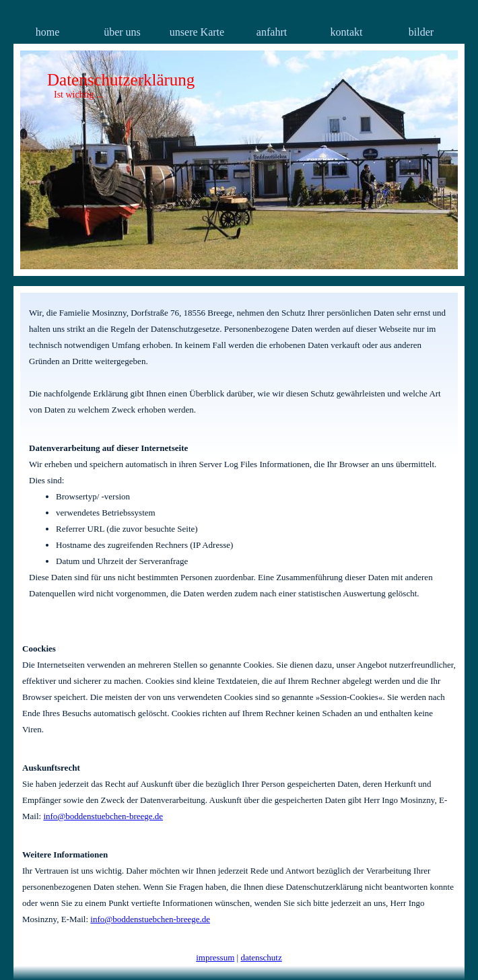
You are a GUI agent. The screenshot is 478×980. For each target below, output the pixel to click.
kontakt (347, 32)
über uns (122, 32)
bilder (421, 32)
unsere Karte (197, 32)
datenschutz (261, 957)
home (48, 32)
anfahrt (272, 32)
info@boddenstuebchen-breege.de (103, 816)
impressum (215, 957)
